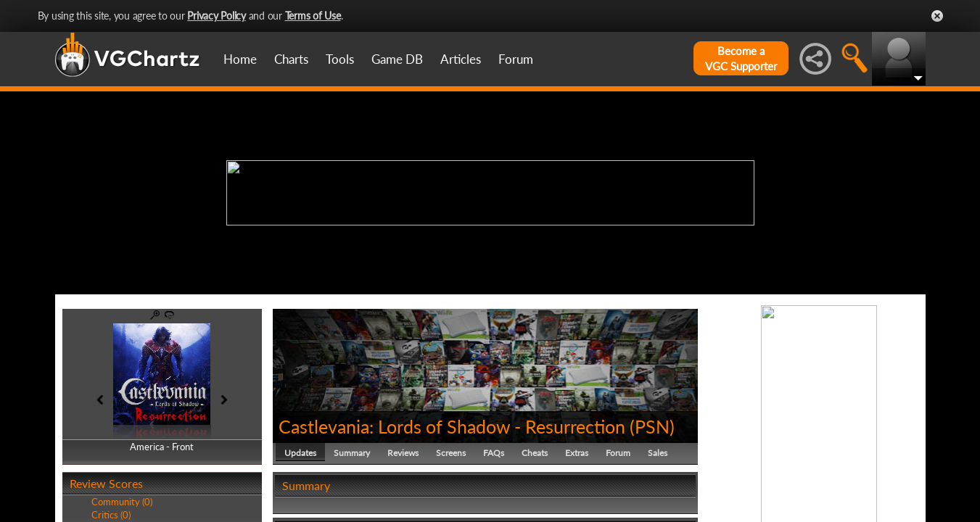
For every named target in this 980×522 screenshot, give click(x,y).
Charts (291, 59)
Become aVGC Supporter (741, 58)
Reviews (403, 453)
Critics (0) (111, 515)
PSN (652, 426)
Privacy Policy (217, 16)
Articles (461, 59)
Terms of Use (313, 16)
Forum (516, 59)
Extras (577, 453)
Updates (300, 453)
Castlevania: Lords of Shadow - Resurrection (452, 426)
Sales (658, 453)
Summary (352, 453)
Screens (451, 453)
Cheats (535, 453)
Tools (340, 59)
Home (240, 59)
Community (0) (122, 502)
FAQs (494, 453)
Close (937, 16)
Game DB (397, 59)
